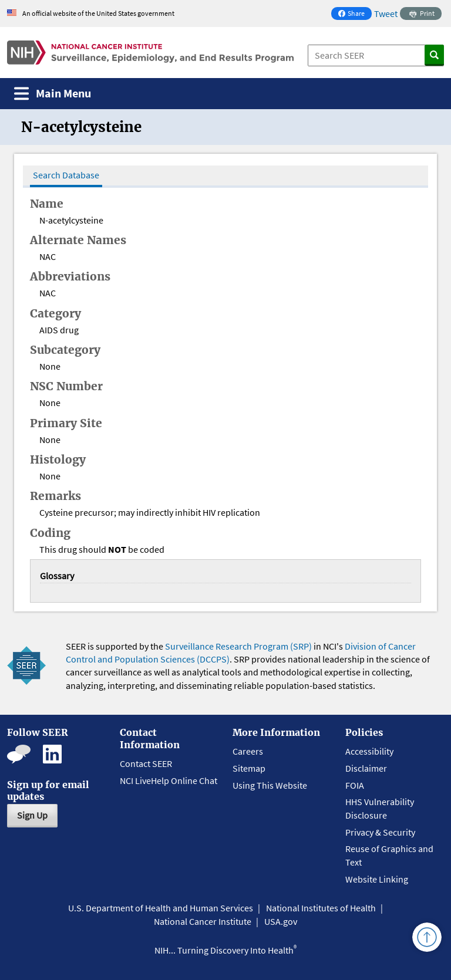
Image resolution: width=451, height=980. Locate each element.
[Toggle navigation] (53, 94)
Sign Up (32, 815)
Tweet (386, 13)
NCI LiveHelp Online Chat (169, 780)
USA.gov (281, 921)
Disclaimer (366, 768)
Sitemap (249, 768)
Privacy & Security (380, 832)
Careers (248, 751)
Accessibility (369, 751)
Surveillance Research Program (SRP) (238, 646)
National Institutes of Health (321, 908)
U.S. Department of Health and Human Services (161, 908)
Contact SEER (146, 763)
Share (355, 14)
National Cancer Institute (203, 921)
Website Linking (377, 879)
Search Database (66, 175)
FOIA (355, 785)
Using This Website (270, 785)
